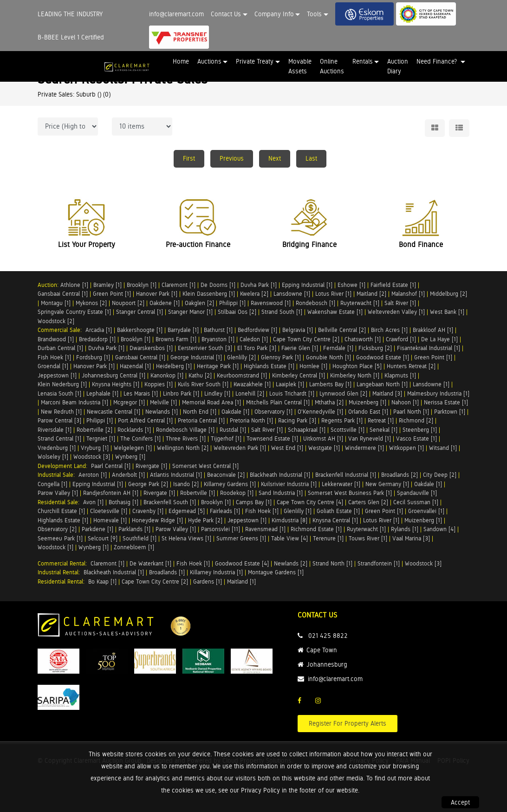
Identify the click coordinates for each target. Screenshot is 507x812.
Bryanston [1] (218, 339)
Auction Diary (398, 66)
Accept (460, 802)
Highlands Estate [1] (269, 366)
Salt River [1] (400, 303)
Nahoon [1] (405, 402)
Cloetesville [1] (109, 511)
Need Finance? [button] (438, 61)
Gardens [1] (208, 581)
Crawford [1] (401, 339)
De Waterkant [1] (150, 563)
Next (275, 158)
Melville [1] (163, 402)
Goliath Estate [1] (338, 511)
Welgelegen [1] (133, 448)
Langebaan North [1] (382, 384)
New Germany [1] (387, 484)
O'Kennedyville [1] (320, 412)
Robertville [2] (94, 430)
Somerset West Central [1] (205, 466)
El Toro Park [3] (257, 348)
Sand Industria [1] (281, 493)
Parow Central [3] (59, 420)
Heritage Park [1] (218, 366)
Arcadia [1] (99, 330)
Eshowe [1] (351, 285)
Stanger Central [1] (140, 312)
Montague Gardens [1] (276, 572)
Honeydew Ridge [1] (157, 520)
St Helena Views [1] (186, 538)
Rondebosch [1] (315, 303)
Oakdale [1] (235, 412)
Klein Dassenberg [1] (209, 294)
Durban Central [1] (60, 348)
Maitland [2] (371, 294)
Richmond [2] (416, 420)
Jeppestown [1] (57, 375)
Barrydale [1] (183, 330)
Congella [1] (52, 484)
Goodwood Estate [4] (242, 563)
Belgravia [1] (298, 330)
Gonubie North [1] (328, 357)
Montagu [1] (56, 303)
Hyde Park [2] (205, 520)
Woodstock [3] (92, 457)
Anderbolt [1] (128, 475)
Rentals (363, 61)
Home (181, 61)
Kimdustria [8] (289, 520)
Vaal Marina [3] (411, 538)
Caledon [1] (254, 339)
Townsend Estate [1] (272, 438)
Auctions (209, 61)
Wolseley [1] (53, 457)
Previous (232, 158)
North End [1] (200, 412)
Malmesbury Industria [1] (438, 393)
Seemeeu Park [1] (60, 538)
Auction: (49, 285)
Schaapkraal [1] (307, 430)
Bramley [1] (107, 285)
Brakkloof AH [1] (433, 330)
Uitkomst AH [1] (323, 438)
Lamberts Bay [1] (330, 384)
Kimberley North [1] (355, 375)
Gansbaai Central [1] (63, 294)
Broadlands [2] (400, 475)
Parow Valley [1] (58, 493)
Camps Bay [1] (254, 502)
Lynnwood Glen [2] (343, 393)
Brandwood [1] (56, 339)
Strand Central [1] (59, 438)
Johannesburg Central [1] (114, 375)
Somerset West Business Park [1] (350, 493)
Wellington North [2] (183, 448)
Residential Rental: (63, 581)
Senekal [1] (383, 430)
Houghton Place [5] (357, 366)
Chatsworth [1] (363, 339)
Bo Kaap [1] (102, 581)
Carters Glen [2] (368, 502)
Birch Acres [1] (389, 330)
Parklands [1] (134, 529)
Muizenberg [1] (367, 402)
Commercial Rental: (64, 563)
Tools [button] (314, 14)
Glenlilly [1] (298, 511)
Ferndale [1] (338, 348)
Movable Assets (300, 66)
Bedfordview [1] (257, 330)
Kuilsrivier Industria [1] (289, 484)
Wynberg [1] (130, 457)
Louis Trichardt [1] (292, 393)
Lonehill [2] (250, 393)
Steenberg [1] (420, 430)
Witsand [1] (443, 448)
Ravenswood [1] (271, 303)
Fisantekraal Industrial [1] (429, 348)
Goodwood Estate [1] (383, 357)
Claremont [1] (179, 285)
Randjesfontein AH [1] (111, 493)
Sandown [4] (439, 529)
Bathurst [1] (218, 330)
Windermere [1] (364, 448)
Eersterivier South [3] (205, 348)
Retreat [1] (381, 420)
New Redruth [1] (61, 412)
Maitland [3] (387, 393)
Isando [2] (186, 484)
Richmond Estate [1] (316, 529)
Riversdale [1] (55, 430)
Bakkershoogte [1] (140, 330)
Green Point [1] (112, 294)
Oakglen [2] (199, 303)
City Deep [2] (440, 475)
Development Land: (64, 466)
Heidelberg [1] (174, 366)
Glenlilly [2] (241, 357)
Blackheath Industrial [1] (280, 475)
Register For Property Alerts (348, 723)
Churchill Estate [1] (61, 511)
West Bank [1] (447, 312)
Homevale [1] (110, 520)
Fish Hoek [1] (54, 357)
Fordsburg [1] (93, 357)
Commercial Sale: (62, 330)
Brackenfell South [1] (170, 502)
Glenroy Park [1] (281, 357)
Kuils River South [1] (203, 384)
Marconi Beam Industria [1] (75, 402)
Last (311, 158)
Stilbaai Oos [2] (237, 312)
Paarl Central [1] (111, 466)
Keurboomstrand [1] (242, 375)
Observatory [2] (57, 529)
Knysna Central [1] (335, 520)
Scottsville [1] (348, 430)
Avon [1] (93, 502)
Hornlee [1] (313, 366)
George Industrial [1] (196, 357)
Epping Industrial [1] (307, 285)
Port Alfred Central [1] (145, 420)
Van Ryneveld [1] (370, 438)
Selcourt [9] (103, 538)
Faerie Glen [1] (300, 348)
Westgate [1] (324, 448)
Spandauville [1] (417, 493)
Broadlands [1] (167, 572)
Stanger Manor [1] (190, 312)
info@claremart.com (176, 14)
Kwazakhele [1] (252, 384)
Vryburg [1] (95, 448)
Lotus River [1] (333, 294)
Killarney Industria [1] (216, 572)
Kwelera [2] (254, 294)
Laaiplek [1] (290, 384)
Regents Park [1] (342, 420)
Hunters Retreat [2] (411, 366)
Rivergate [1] (151, 466)
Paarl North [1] (411, 412)
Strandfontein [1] (379, 563)
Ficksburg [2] (375, 348)
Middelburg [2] (448, 294)
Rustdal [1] (233, 430)
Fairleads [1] (225, 511)
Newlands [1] (162, 412)
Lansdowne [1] (292, 294)
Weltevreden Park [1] (240, 448)
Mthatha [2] (329, 402)
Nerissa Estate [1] (446, 402)
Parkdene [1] (97, 529)
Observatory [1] (273, 412)
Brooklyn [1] (142, 285)
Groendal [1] (53, 366)
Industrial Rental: (61, 572)
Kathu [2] (200, 375)
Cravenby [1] (148, 511)
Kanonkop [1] (167, 375)
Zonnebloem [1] (134, 547)
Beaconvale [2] (226, 475)
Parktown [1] (450, 412)
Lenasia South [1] (59, 393)
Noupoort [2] (128, 303)
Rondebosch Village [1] (185, 430)
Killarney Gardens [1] (230, 484)
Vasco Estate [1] (416, 438)
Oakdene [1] (165, 303)
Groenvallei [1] (426, 511)
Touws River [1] (368, 538)
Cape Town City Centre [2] (306, 339)
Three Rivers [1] (186, 438)
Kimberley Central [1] (299, 375)
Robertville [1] (198, 493)
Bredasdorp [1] (97, 339)
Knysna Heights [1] (116, 384)
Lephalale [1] (102, 393)
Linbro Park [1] (181, 393)
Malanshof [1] (408, 294)
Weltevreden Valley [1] (396, 312)
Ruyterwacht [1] (360, 303)
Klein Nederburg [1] (62, 384)
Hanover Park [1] (157, 294)
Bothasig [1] (123, 502)
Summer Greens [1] (241, 538)
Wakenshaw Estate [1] (335, 312)
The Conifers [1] (140, 438)
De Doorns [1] (218, 285)
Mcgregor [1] (129, 402)
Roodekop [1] (237, 493)
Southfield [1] (140, 538)
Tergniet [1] (101, 438)
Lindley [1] (217, 393)
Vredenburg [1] (57, 448)
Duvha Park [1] (259, 285)
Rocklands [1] (134, 430)
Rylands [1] (405, 529)
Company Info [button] (274, 14)
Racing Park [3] (297, 420)
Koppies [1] (159, 384)
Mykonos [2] (91, 303)
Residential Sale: (60, 502)
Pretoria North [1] (251, 420)
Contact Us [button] (226, 14)
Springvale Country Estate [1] (74, 312)
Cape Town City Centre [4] (310, 502)
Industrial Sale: (58, 475)
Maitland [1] (241, 581)
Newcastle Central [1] (114, 412)
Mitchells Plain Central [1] (278, 402)
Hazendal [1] (135, 366)
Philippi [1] (232, 303)
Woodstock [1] (55, 547)
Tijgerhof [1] (226, 438)
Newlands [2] (291, 563)
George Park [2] (148, 484)
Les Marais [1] (141, 393)
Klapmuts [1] (400, 375)
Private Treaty (255, 61)
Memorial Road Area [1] (211, 402)
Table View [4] (289, 538)
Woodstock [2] (56, 321)
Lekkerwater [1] (341, 484)
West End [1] (287, 448)
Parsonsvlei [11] (221, 529)
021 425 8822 (328, 636)
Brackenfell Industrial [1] (346, 475)
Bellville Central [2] (342, 330)
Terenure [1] (328, 538)
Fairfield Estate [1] (393, 285)
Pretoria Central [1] (201, 420)
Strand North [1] (332, 563)
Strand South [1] (282, 312)
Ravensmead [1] (265, 529)
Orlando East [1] (368, 412)
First (189, 158)
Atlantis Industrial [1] (176, 475)
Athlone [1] (74, 285)
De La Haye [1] (439, 339)
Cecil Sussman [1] (416, 502)
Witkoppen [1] (406, 448)
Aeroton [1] (93, 475)
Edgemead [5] (187, 511)
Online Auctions (332, 66)
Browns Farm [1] (176, 339)
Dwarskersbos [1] (151, 348)
